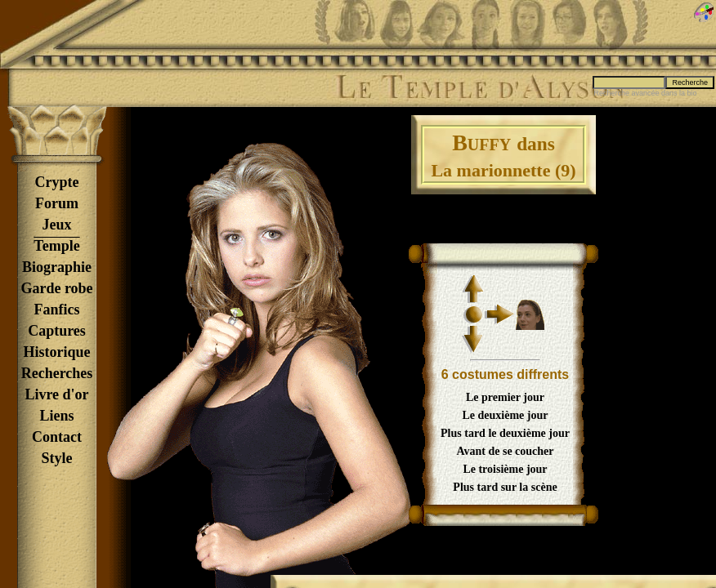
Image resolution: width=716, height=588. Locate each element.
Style (57, 458)
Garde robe (56, 288)
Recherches (57, 373)
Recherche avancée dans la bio (645, 93)
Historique (56, 352)
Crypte (57, 182)
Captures (57, 331)
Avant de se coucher (505, 451)
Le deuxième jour (506, 415)
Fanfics (57, 310)
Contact (57, 437)
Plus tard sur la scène (505, 487)
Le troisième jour (505, 469)
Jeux (57, 225)
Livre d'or (56, 394)
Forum (57, 203)
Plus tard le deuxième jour (505, 433)
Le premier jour (505, 397)
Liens (56, 416)
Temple (56, 246)
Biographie (57, 267)
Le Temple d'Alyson (480, 87)
